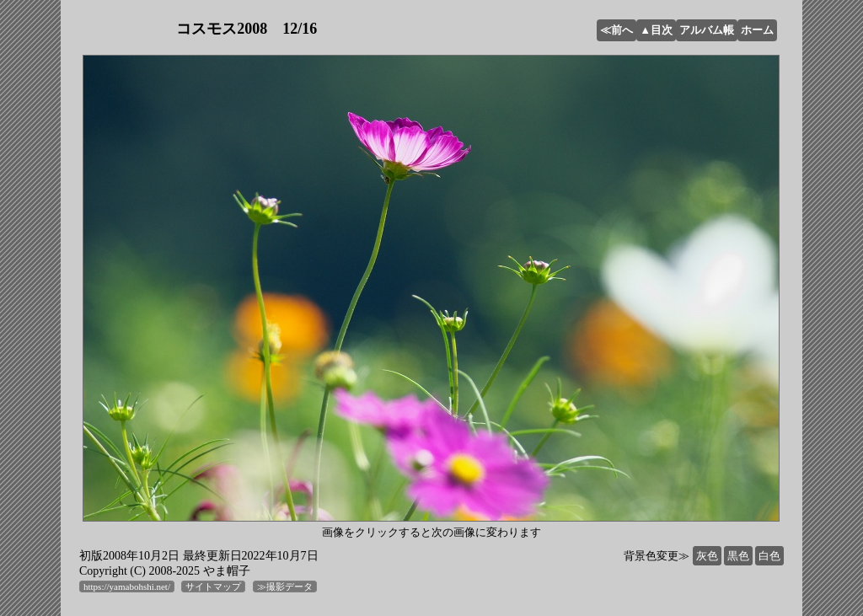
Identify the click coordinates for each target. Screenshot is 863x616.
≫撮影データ (285, 587)
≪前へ (616, 30)
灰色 (707, 556)
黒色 (738, 556)
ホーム (757, 30)
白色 (769, 556)
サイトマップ (213, 587)
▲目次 (656, 30)
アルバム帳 (707, 30)
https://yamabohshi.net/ (127, 587)
